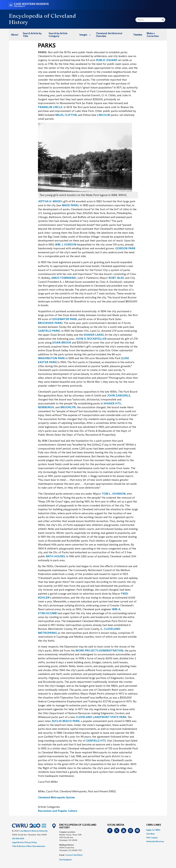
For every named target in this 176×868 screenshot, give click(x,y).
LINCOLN (103, 115)
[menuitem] (15, 35)
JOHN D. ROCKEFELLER (91, 339)
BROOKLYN (68, 407)
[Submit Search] (163, 20)
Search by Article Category (58, 35)
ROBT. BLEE (116, 278)
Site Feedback (65, 860)
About (15, 35)
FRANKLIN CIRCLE (50, 107)
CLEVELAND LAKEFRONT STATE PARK (101, 717)
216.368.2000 (18, 839)
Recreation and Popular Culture (58, 811)
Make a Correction (153, 35)
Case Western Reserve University (33, 831)
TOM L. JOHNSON (114, 494)
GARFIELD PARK (49, 331)
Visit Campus (152, 838)
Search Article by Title (32, 35)
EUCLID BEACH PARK (66, 721)
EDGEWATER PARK (65, 319)
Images (87, 35)
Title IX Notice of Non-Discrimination (29, 846)
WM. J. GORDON (66, 244)
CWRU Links (154, 825)
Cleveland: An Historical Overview (109, 35)
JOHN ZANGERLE (119, 395)
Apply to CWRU (153, 830)
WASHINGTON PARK (51, 358)
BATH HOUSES (55, 556)
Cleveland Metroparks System (56, 797)
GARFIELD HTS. (96, 741)
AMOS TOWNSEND (64, 278)
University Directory (155, 841)
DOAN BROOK (62, 343)
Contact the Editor (74, 855)
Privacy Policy (31, 842)
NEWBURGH (46, 407)
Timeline (138, 35)
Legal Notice (18, 842)
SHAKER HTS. (112, 403)
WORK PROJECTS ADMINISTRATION (99, 651)
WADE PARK (70, 205)
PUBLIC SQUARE (107, 60)
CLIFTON (71, 115)
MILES (59, 115)
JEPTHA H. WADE (49, 201)
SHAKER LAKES (94, 335)
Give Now (150, 834)
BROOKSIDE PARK (50, 323)
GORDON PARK (125, 248)
